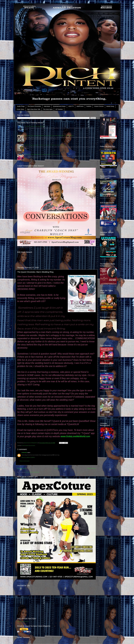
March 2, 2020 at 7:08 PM (28, 457)
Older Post (92, 468)
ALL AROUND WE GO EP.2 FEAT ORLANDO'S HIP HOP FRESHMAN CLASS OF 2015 (49, 136)
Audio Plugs (21, 106)
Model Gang (110, 106)
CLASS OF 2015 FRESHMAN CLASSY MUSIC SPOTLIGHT (42, 154)
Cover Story (20, 109)
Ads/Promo (80, 106)
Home (57, 468)
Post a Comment (25, 461)
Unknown (24, 452)
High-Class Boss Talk (34, 109)
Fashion (89, 106)
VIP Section (59, 109)
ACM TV (71, 106)
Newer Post (22, 468)
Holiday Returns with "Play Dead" (34, 126)
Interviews (47, 106)
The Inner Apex (48, 109)
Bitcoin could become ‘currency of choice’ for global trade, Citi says (45, 145)
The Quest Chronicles (34, 106)
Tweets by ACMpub (23, 621)
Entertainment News (59, 106)
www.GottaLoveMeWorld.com (75, 436)
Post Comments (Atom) (32, 472)
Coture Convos (99, 106)
